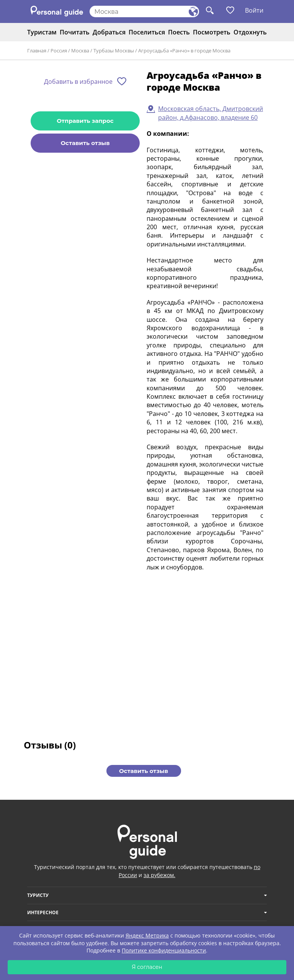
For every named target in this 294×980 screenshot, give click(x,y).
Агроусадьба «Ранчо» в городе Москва (184, 51)
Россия (59, 51)
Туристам (42, 32)
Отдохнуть (250, 32)
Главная (37, 51)
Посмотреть (212, 32)
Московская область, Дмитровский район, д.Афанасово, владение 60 (211, 113)
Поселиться (147, 32)
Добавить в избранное (78, 82)
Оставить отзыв (85, 143)
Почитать (75, 32)
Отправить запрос (85, 121)
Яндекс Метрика (147, 935)
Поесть (179, 32)
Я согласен (147, 967)
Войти (254, 10)
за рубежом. (159, 875)
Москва (80, 51)
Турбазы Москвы (114, 51)
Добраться (109, 32)
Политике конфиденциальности (164, 950)
